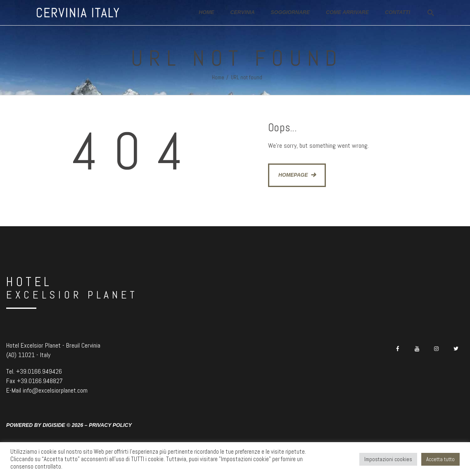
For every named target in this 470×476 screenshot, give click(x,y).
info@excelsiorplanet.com (55, 390)
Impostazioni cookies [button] (388, 459)
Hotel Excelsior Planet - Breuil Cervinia (53, 345)
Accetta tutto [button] (440, 459)
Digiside (54, 425)
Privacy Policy (110, 425)
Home (218, 77)
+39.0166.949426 (39, 371)
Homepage (293, 175)
